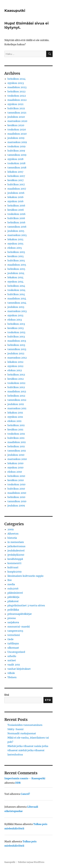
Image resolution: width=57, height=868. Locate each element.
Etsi (7, 695)
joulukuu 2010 (16, 455)
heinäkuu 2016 (16, 206)
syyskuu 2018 (15, 159)
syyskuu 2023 (16, 83)
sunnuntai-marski (19, 627)
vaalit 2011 (14, 665)
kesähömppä (15, 559)
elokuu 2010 (15, 472)
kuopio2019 (15, 572)
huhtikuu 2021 (16, 108)
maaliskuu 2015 (17, 265)
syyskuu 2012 (15, 366)
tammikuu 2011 (17, 451)
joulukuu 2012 (16, 353)
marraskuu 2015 (17, 235)
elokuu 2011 (14, 421)
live (10, 580)
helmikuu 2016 (16, 222)
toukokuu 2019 (16, 146)
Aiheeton (13, 534)
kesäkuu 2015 (16, 256)
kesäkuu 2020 (16, 125)
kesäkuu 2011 (15, 429)
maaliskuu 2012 (17, 391)
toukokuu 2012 (16, 383)
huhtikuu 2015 (16, 260)
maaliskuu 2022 (17, 100)
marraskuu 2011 (17, 408)
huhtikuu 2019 (16, 151)
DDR (18, 783)
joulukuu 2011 (16, 404)
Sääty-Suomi (15, 729)
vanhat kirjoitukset (19, 669)
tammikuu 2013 (17, 349)
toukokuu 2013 (16, 332)
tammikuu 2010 (17, 501)
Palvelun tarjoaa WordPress (31, 862)
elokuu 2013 (15, 320)
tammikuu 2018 (17, 168)
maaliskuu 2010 (17, 493)
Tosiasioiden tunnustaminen (25, 725)
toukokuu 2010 (16, 484)
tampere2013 (15, 631)
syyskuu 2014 (15, 282)
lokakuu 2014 (15, 277)
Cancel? (25, 794)
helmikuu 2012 (16, 396)
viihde (11, 673)
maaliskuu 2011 (17, 442)
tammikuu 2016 (17, 227)
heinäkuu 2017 (16, 176)
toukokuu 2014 (16, 290)
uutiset (12, 660)
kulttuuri (13, 567)
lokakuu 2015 (15, 239)
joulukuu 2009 (16, 506)
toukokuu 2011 (16, 434)
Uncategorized (16, 652)
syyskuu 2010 (15, 468)
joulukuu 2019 (16, 138)
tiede (10, 639)
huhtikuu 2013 (16, 337)
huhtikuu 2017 (16, 184)
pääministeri (15, 593)
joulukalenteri (16, 550)
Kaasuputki (15, 11)
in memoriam (16, 542)
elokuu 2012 (15, 370)
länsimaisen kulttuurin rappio (25, 576)
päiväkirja (13, 597)
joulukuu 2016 (16, 193)
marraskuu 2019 (17, 142)
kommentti (14, 563)
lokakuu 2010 (15, 463)
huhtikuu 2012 (16, 387)
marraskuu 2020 (17, 121)
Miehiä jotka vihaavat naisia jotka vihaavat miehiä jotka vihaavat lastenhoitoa (28, 750)
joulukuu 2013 (16, 307)
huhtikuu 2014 (16, 294)
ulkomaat (13, 648)
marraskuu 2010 (17, 459)
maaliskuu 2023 (17, 87)
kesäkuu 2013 (16, 328)
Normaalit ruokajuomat (22, 733)
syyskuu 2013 (15, 315)
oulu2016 (13, 589)
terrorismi (14, 635)
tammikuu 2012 (17, 400)
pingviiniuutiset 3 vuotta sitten (26, 605)
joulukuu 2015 (16, 231)
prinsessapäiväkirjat (20, 614)
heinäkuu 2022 (16, 91)
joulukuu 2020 (16, 117)
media (11, 584)
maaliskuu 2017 (17, 189)
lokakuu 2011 (15, 413)
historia (12, 538)
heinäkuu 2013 (16, 324)
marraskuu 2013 (17, 311)
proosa (12, 618)
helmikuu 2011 (16, 446)
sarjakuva (13, 622)
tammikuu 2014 (17, 303)
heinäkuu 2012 (16, 375)
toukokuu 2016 (16, 214)
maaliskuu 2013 (17, 341)
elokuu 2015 (15, 248)
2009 (11, 529)
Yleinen (12, 677)
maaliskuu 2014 (17, 298)
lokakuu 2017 (15, 172)
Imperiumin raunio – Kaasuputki (25, 778)
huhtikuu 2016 (16, 218)
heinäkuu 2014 (16, 286)
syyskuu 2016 (16, 201)
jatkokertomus (16, 546)
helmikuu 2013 (16, 345)
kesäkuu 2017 (16, 180)
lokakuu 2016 (16, 197)
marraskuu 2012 (17, 358)
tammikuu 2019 (17, 155)
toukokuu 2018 (16, 163)
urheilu (12, 656)
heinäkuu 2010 (16, 476)
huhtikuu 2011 (16, 438)
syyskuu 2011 (15, 417)
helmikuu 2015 (16, 269)
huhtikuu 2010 (16, 489)
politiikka (13, 610)
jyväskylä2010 (16, 555)
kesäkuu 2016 (16, 210)
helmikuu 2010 (16, 497)
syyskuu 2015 (15, 244)
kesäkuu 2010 (16, 480)
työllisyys (13, 643)
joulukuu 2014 (16, 273)
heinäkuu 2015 (16, 252)
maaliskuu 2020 (17, 134)
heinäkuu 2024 (16, 79)
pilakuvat (13, 601)
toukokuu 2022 (17, 96)
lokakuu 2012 (15, 362)
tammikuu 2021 (17, 113)
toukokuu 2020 (17, 129)
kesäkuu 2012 (16, 379)
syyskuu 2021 (15, 104)
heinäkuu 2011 (16, 425)
